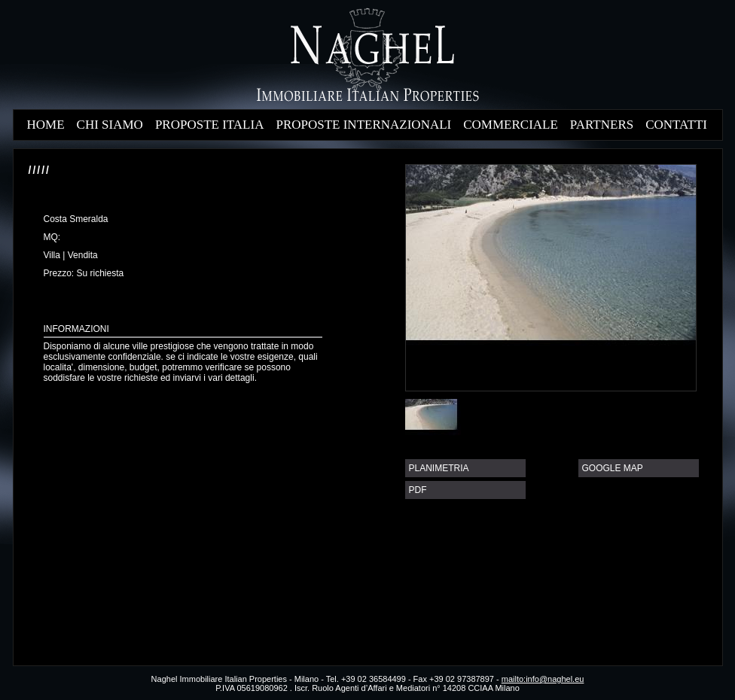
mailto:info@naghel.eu (543, 679)
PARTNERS (602, 125)
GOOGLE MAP (613, 468)
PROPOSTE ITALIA (210, 125)
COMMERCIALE (511, 125)
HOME (46, 125)
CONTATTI (676, 125)
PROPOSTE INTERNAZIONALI (363, 125)
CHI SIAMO (110, 125)
